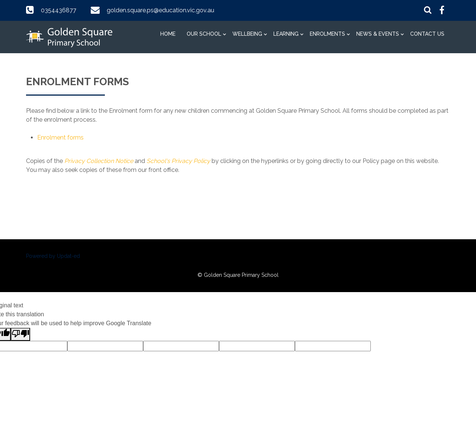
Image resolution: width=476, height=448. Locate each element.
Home (168, 34)
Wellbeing (247, 34)
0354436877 (59, 10)
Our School (204, 34)
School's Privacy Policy (178, 161)
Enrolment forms (60, 137)
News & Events (378, 34)
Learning (286, 34)
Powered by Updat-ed (53, 256)
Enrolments (327, 34)
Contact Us (427, 34)
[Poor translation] (20, 334)
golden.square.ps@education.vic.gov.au (160, 10)
